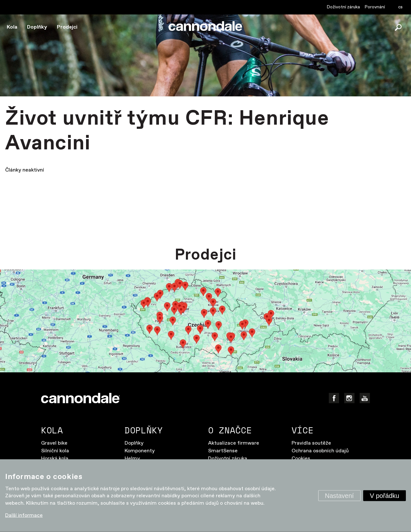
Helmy (132, 459)
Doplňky (37, 27)
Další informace (24, 515)
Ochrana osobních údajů (320, 451)
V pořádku (385, 496)
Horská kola (55, 459)
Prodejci (67, 27)
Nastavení (339, 496)
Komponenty (140, 451)
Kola (12, 27)
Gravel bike (54, 443)
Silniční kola (55, 451)
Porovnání (375, 7)
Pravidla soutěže (311, 443)
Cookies (301, 459)
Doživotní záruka (343, 7)
